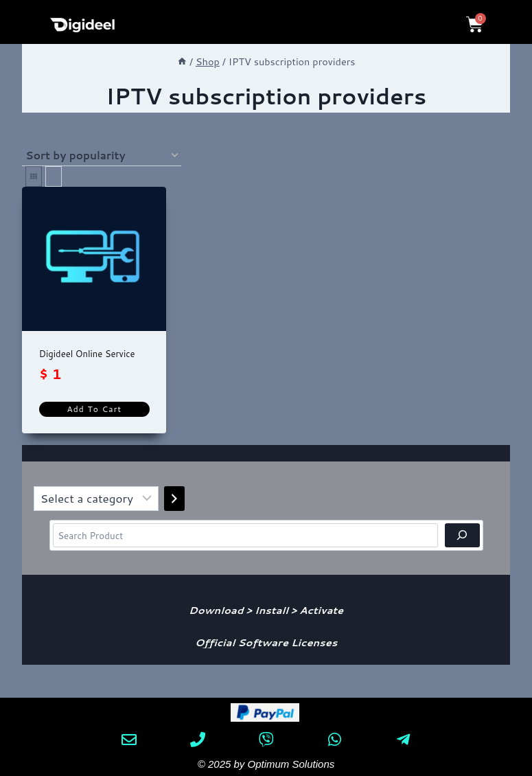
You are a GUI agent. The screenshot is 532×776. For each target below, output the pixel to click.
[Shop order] (102, 156)
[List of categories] (96, 499)
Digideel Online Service (87, 354)
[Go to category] (174, 499)
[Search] (462, 535)
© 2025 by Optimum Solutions (266, 764)
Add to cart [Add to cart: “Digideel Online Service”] (94, 409)
